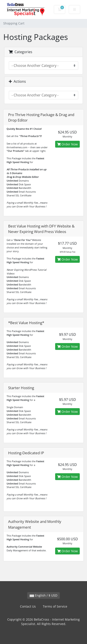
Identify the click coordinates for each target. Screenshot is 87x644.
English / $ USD (43, 595)
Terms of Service (55, 606)
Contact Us (28, 606)
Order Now (67, 144)
